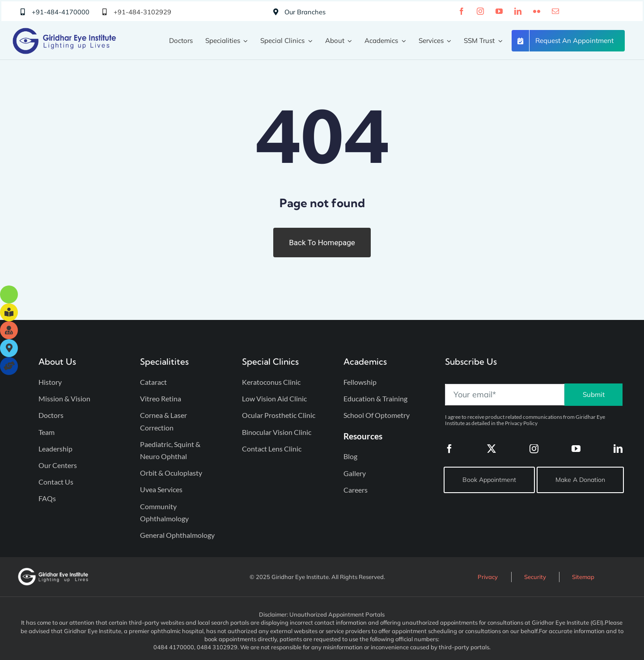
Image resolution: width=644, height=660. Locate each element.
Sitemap (583, 577)
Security (535, 577)
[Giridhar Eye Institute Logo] (65, 32)
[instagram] (480, 11)
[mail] (555, 11)
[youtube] (499, 11)
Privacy (488, 577)
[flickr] (537, 11)
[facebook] (462, 11)
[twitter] (491, 449)
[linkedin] (518, 11)
